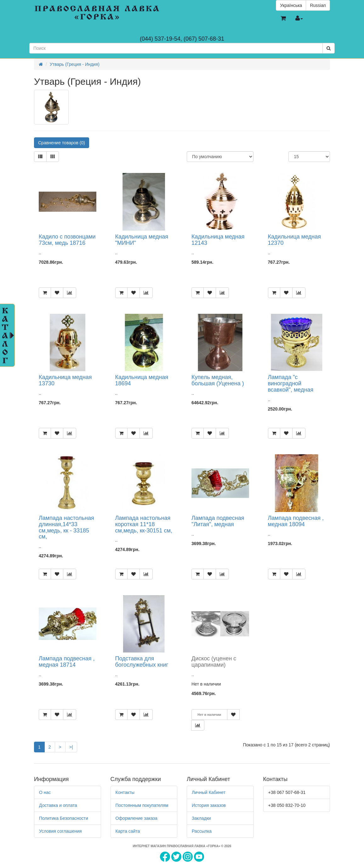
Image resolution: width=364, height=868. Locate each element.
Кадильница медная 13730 (65, 380)
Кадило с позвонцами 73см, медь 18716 (67, 240)
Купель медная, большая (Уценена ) (218, 380)
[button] (283, 19)
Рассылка (202, 831)
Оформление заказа (136, 818)
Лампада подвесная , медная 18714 (67, 662)
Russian (318, 5)
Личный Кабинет (209, 792)
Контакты (125, 792)
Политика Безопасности (64, 818)
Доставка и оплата (58, 805)
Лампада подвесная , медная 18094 (296, 521)
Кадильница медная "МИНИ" (142, 240)
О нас (45, 792)
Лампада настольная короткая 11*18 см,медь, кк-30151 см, (144, 524)
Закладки (201, 818)
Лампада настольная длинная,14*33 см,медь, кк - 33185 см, (66, 527)
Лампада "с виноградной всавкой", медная (291, 383)
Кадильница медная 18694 (142, 380)
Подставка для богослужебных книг (142, 662)
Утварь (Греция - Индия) (75, 64)
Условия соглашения (60, 831)
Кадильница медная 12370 (294, 240)
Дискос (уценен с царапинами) (214, 662)
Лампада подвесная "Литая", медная (218, 521)
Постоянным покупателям (142, 805)
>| (71, 747)
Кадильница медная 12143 (218, 240)
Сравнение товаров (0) (62, 143)
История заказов (209, 805)
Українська (291, 5)
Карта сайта (128, 831)
